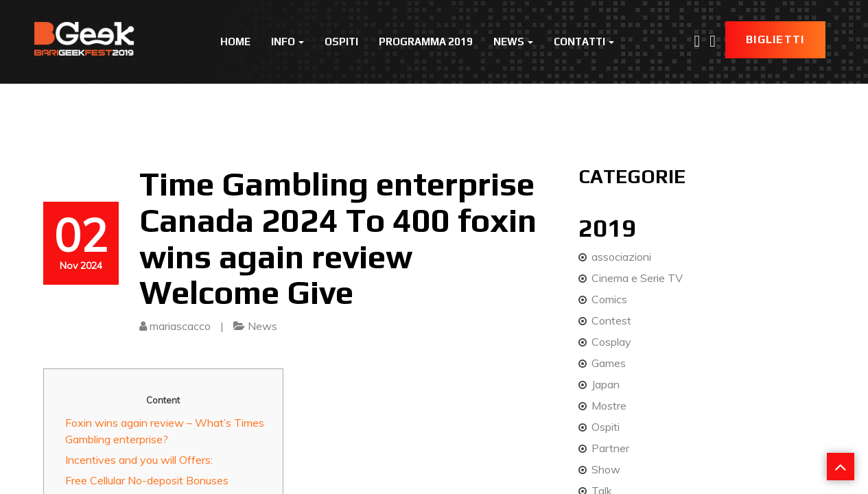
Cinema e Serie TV (637, 278)
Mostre (609, 405)
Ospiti (341, 42)
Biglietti (775, 39)
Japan (606, 384)
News (513, 42)
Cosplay (611, 342)
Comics (609, 299)
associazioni (621, 257)
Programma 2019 (426, 42)
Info (288, 42)
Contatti (584, 42)
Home (235, 42)
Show (606, 469)
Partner (610, 448)
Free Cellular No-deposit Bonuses (147, 480)
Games (609, 363)
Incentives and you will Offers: (139, 460)
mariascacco (180, 326)
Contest (611, 320)
